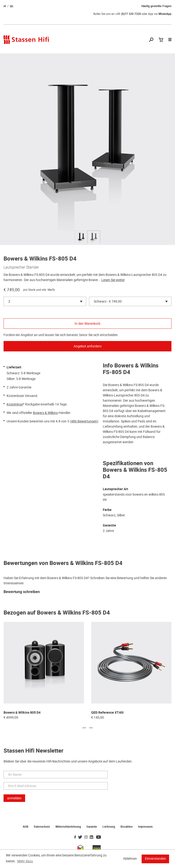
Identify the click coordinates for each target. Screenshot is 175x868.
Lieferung (109, 827)
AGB (26, 827)
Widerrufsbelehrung (68, 827)
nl (5, 6)
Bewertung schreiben (22, 592)
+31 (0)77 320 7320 (128, 14)
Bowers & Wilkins (45, 413)
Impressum (145, 827)
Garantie (92, 827)
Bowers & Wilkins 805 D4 (22, 713)
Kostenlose (15, 404)
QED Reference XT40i (107, 713)
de (12, 6)
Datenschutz (42, 827)
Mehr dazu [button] (25, 861)
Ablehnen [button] (130, 859)
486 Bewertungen (84, 421)
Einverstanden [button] (155, 859)
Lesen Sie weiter (113, 280)
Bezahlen (127, 827)
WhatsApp (165, 14)
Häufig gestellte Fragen (156, 6)
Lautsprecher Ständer (21, 267)
